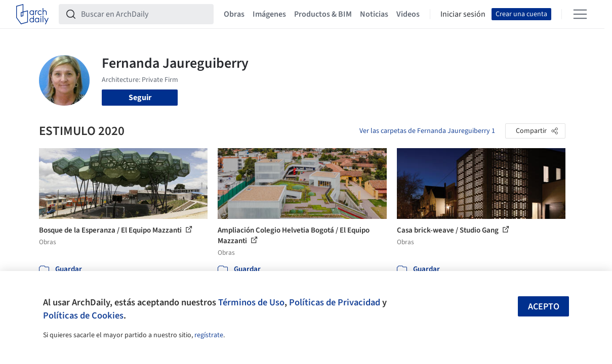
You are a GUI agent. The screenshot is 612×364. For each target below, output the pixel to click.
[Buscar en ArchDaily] (144, 14)
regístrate (209, 335)
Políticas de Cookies (83, 315)
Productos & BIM (323, 14)
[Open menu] (580, 14)
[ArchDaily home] (32, 14)
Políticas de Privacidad (335, 302)
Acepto (544, 307)
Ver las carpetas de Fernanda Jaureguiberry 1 (427, 131)
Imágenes (269, 14)
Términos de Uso (251, 302)
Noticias (374, 14)
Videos (408, 14)
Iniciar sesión (463, 14)
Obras (234, 14)
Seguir (140, 98)
